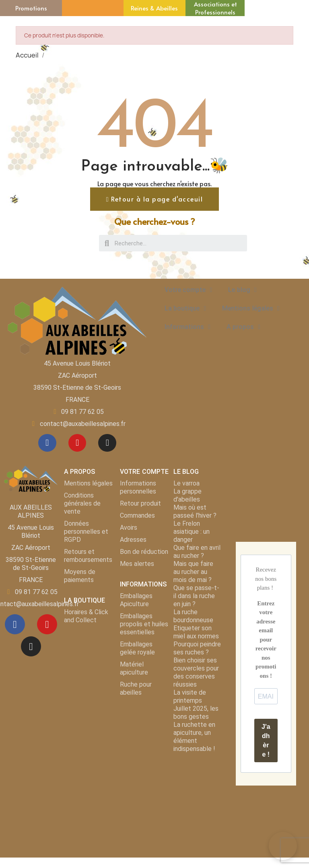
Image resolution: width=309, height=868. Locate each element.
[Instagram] (109, 444)
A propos (243, 327)
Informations (187, 327)
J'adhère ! (266, 743)
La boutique (185, 309)
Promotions (31, 8)
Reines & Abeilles (154, 8)
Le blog (242, 290)
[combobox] (174, 243)
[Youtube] (77, 444)
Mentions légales (251, 309)
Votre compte (188, 290)
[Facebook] (45, 444)
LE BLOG (186, 474)
